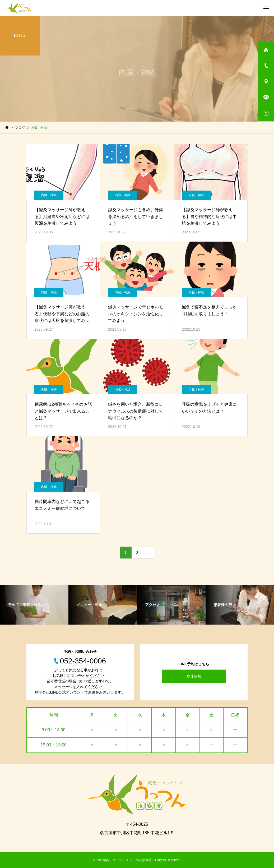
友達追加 (194, 676)
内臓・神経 (49, 195)
